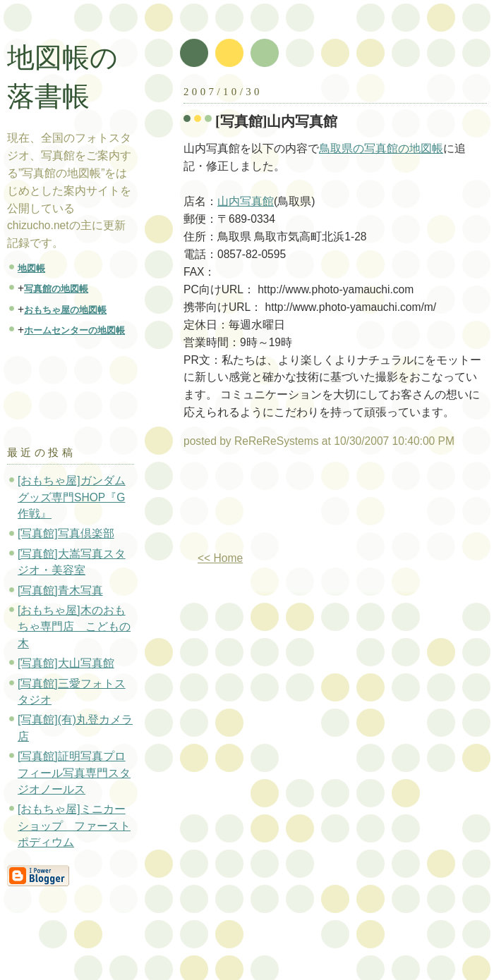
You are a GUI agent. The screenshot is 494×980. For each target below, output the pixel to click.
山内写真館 (246, 201)
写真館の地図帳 (56, 289)
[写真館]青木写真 (60, 590)
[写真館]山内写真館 (277, 121)
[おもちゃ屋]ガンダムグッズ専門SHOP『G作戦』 (72, 497)
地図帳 (31, 268)
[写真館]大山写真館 (66, 663)
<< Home (220, 558)
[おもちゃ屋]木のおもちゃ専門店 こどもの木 (74, 627)
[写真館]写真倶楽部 (66, 533)
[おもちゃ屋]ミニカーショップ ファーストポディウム (74, 826)
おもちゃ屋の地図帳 (65, 310)
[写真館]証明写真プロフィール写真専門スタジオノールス (74, 773)
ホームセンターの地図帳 (74, 330)
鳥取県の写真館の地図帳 (381, 148)
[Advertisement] (245, 505)
